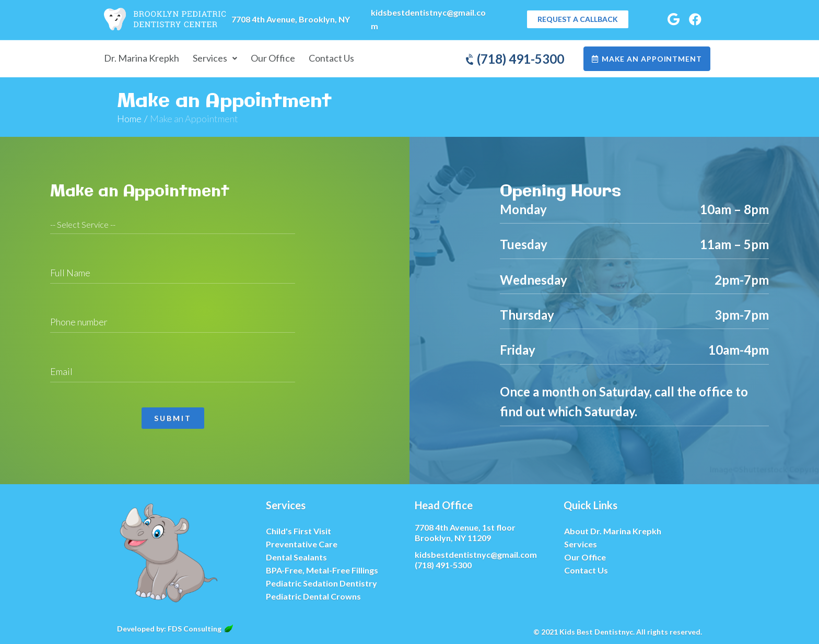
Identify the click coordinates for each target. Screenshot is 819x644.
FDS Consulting (200, 629)
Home (129, 119)
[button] (578, 19)
